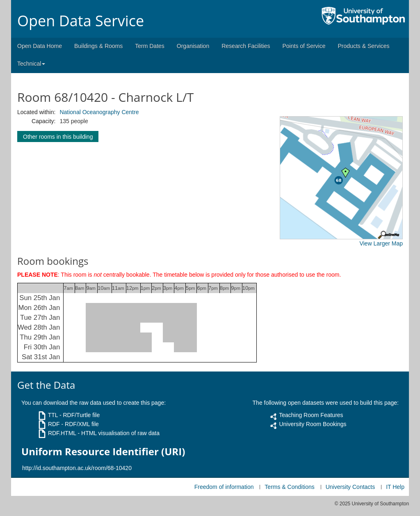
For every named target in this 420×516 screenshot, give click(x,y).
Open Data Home (40, 46)
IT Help (395, 487)
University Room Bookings (313, 424)
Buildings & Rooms (98, 46)
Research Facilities (246, 46)
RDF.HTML (62, 433)
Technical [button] (31, 64)
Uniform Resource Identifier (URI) (103, 452)
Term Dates (150, 46)
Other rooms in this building (58, 137)
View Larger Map (381, 243)
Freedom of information (224, 487)
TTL (53, 415)
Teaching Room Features (311, 415)
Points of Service (304, 46)
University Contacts (350, 487)
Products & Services (364, 46)
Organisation (193, 46)
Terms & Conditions (289, 487)
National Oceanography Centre (99, 112)
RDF (54, 424)
